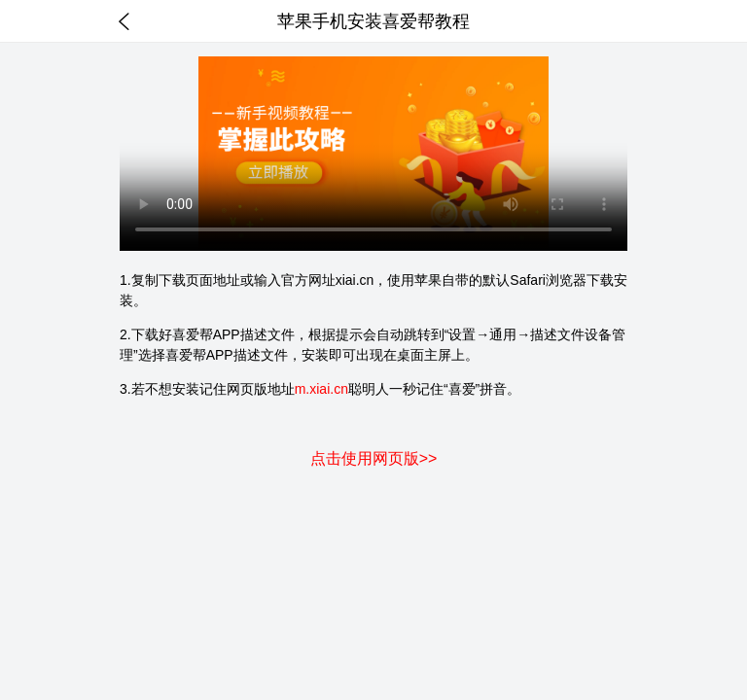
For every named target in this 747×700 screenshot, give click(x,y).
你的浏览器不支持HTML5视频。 (373, 154)
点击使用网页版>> (374, 458)
